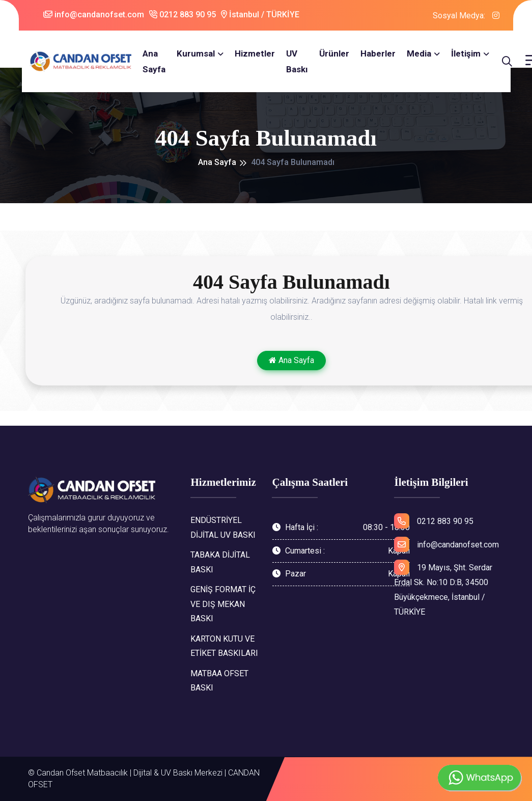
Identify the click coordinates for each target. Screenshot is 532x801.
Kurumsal (194, 53)
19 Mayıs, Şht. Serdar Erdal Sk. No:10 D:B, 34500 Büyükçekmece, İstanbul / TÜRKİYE (443, 588)
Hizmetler (253, 53)
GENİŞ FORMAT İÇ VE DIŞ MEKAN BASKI (223, 604)
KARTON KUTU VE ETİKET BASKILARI (224, 646)
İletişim (464, 53)
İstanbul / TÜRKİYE (260, 15)
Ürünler (333, 53)
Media (417, 53)
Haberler (376, 53)
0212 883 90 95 (183, 15)
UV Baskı (296, 61)
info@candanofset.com (94, 15)
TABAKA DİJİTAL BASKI (220, 562)
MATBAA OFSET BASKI (219, 681)
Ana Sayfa (152, 61)
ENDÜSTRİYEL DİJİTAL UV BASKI (223, 528)
